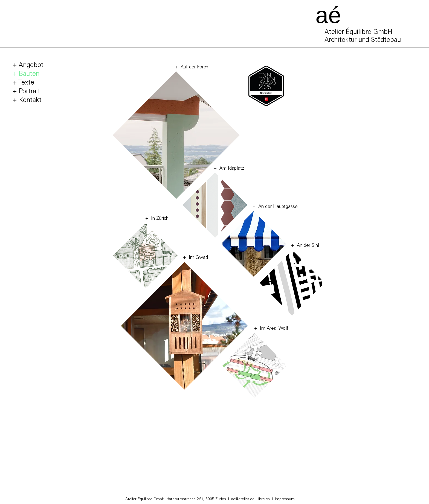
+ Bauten (26, 74)
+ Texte (23, 83)
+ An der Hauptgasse (275, 207)
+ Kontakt (27, 101)
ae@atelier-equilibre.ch (250, 499)
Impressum (285, 499)
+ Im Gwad (195, 258)
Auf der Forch (193, 67)
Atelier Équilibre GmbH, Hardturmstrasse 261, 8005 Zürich (176, 499)
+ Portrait (26, 92)
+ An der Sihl (305, 246)
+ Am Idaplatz (229, 169)
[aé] (334, 15)
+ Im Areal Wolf (271, 329)
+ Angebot (28, 66)
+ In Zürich (157, 219)
